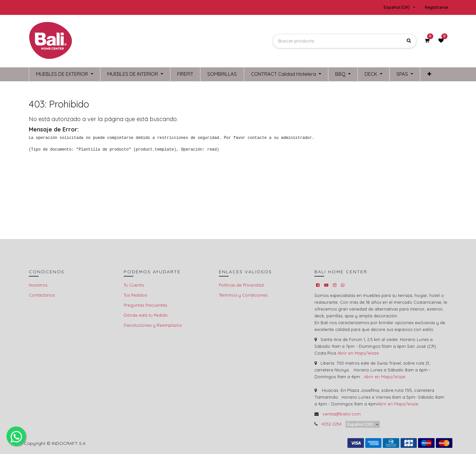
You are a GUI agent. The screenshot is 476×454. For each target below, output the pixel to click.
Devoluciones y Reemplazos (153, 325)
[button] (429, 74)
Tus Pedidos (135, 295)
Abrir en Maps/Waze (358, 353)
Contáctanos (42, 295)
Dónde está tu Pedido (146, 315)
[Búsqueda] (409, 41)
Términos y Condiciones (243, 295)
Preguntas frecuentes (145, 305)
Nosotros (38, 285)
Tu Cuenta (134, 285)
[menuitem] (185, 74)
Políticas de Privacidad (241, 285)
